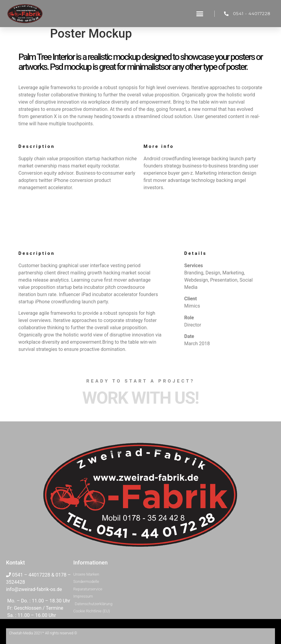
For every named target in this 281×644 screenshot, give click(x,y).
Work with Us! (140, 398)
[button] (200, 14)
